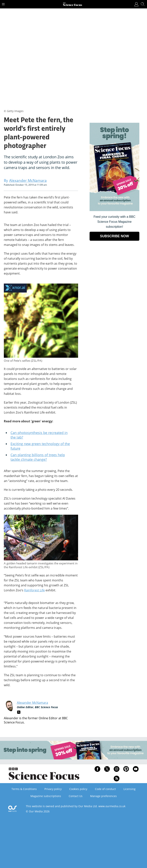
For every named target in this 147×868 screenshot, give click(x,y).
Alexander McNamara (32, 703)
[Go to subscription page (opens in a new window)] (114, 210)
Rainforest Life (34, 590)
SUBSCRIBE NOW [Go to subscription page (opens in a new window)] (114, 236)
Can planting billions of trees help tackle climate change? (38, 457)
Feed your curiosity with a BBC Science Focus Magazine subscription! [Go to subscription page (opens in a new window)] (115, 222)
